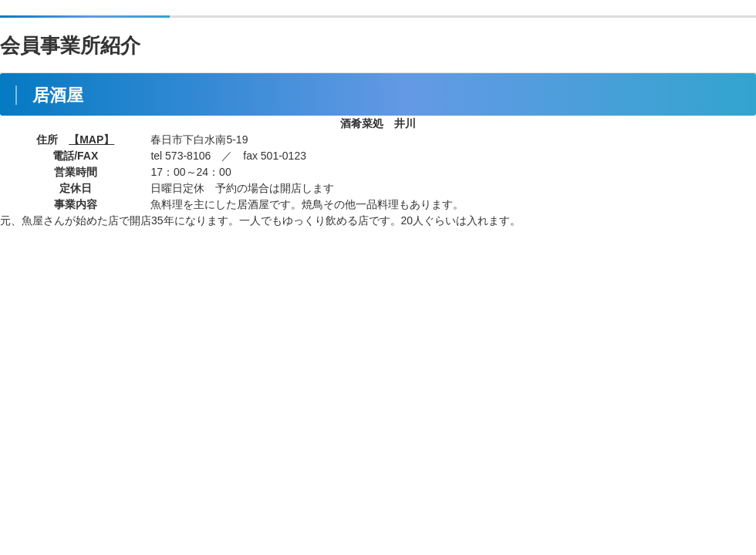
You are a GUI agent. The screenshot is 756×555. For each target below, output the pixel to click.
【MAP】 (91, 140)
